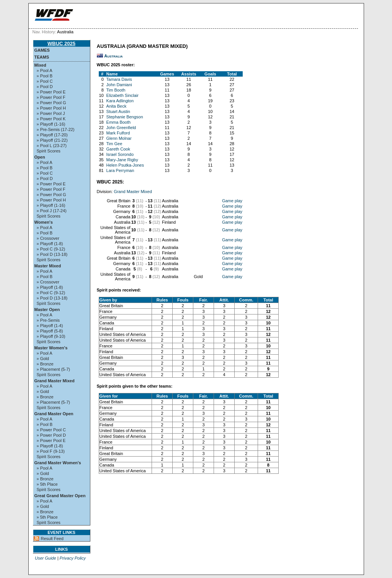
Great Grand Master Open (60, 496)
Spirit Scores (49, 151)
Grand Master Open (54, 414)
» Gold (43, 359)
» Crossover (48, 238)
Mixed (40, 65)
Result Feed (52, 539)
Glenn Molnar (119, 138)
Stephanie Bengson (125, 117)
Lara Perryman (120, 170)
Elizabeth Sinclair (122, 95)
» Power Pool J (51, 113)
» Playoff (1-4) (50, 326)
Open (40, 157)
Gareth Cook (118, 149)
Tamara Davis (119, 79)
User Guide (46, 558)
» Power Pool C (51, 430)
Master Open (47, 309)
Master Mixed (48, 266)
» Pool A (45, 70)
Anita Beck (117, 106)
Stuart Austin (118, 111)
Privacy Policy (73, 558)
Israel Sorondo (120, 154)
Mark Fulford (118, 133)
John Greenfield (121, 128)
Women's (44, 222)
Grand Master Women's (58, 463)
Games (42, 50)
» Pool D (45, 87)
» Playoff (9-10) (51, 336)
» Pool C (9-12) (51, 249)
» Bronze (45, 364)
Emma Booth (119, 122)
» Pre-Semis (48, 320)
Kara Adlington (120, 101)
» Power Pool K (51, 119)
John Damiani (119, 85)
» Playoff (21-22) (52, 140)
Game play (232, 201)
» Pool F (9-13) (51, 451)
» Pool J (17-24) (52, 211)
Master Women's (51, 348)
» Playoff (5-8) (50, 331)
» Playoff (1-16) (51, 124)
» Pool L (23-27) (52, 146)
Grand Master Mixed (55, 381)
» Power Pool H (51, 108)
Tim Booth (116, 90)
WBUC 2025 (61, 43)
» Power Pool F (51, 97)
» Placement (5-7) (53, 369)
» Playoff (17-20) (52, 135)
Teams (42, 57)
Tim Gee (114, 144)
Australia (113, 56)
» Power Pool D (51, 435)
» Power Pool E (51, 92)
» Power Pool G (51, 103)
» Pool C (45, 81)
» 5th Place (47, 484)
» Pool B (45, 76)
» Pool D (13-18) (52, 254)
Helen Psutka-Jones (125, 165)
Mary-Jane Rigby (122, 160)
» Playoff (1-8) (50, 244)
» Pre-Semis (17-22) (56, 129)
